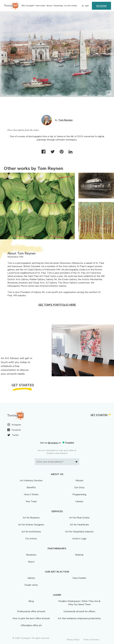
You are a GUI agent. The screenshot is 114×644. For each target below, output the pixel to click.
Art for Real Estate (79, 518)
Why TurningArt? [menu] (28, 6)
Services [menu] (49, 6)
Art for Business (31, 518)
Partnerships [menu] (58, 6)
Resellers (31, 555)
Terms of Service (91, 640)
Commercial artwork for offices (79, 611)
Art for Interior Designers (31, 525)
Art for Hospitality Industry (79, 532)
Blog (31, 601)
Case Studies (79, 578)
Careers (79, 501)
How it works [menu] (40, 6)
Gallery (31, 578)
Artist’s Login (79, 539)
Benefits (31, 487)
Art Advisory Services (31, 481)
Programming (79, 494)
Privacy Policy (73, 640)
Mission (79, 481)
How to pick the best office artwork (31, 618)
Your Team (31, 501)
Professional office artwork (31, 611)
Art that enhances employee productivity (79, 618)
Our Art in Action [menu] (71, 6)
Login (87, 6)
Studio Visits (31, 585)
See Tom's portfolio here (57, 305)
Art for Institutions (31, 532)
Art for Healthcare (79, 525)
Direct (31, 562)
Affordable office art (31, 625)
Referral (79, 555)
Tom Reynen (65, 120)
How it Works (31, 494)
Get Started (101, 6)
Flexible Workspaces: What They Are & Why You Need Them (79, 603)
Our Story (79, 487)
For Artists (31, 539)
